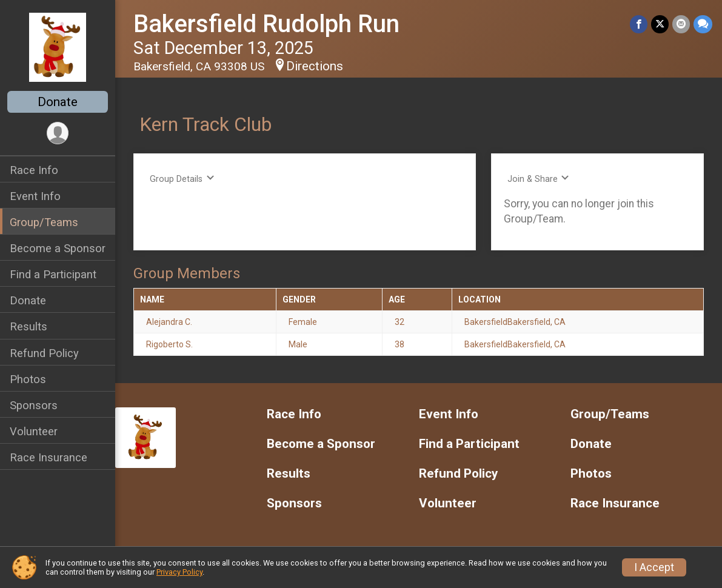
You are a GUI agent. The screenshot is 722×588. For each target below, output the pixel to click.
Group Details (182, 179)
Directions (315, 66)
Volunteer (34, 431)
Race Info (34, 170)
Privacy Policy (179, 572)
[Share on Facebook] (639, 24)
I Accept (654, 567)
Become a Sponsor (58, 248)
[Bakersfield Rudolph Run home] (57, 47)
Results (28, 326)
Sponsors (34, 405)
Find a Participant (53, 274)
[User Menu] (58, 133)
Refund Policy (44, 353)
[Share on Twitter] (660, 24)
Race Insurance (48, 457)
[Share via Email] (681, 24)
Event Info (35, 196)
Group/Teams (44, 222)
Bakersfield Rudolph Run (266, 24)
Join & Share (539, 179)
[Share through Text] (703, 24)
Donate (58, 102)
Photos (28, 379)
